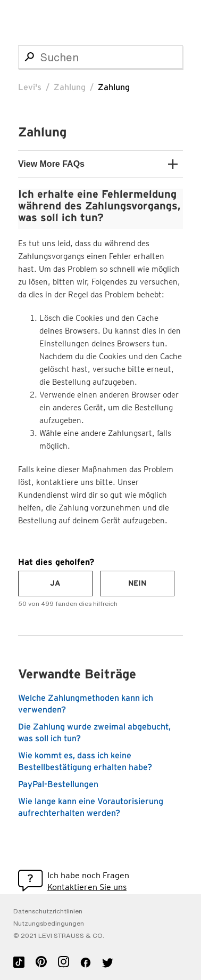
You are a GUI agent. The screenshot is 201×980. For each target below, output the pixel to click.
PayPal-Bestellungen (58, 784)
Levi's (30, 87)
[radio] (55, 584)
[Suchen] (100, 57)
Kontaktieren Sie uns (87, 887)
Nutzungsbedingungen (49, 924)
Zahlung (70, 87)
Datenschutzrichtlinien (48, 911)
